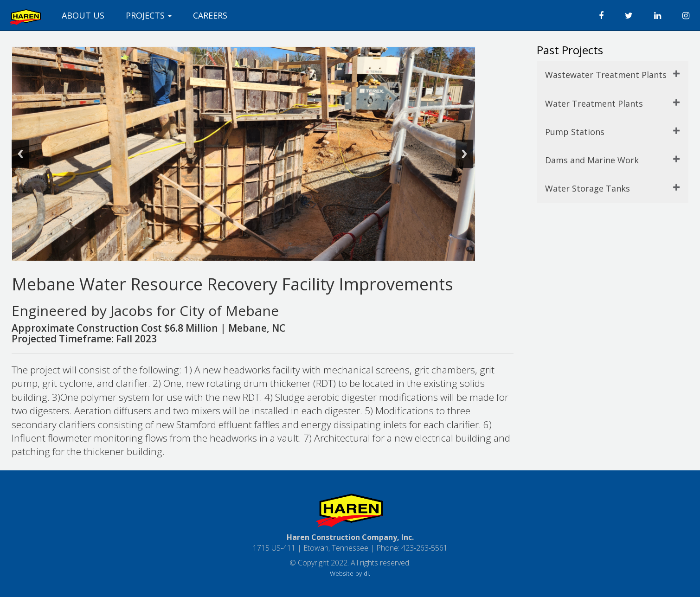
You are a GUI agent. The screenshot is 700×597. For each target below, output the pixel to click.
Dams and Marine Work (592, 160)
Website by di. (350, 573)
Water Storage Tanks (588, 188)
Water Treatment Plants (594, 103)
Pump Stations (575, 132)
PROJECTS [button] (149, 15)
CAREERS (210, 15)
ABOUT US (83, 15)
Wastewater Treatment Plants (606, 75)
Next (464, 154)
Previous (20, 154)
